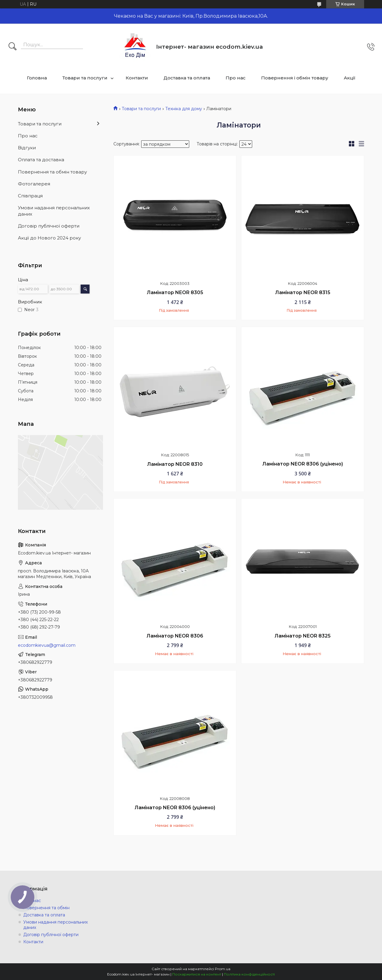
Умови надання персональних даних (54, 211)
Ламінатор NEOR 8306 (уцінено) (303, 464)
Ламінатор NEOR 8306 (175, 636)
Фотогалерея (34, 184)
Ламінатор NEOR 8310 (175, 464)
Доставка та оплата (187, 78)
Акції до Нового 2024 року (49, 238)
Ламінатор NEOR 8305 (175, 292)
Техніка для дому (184, 109)
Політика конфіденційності (249, 974)
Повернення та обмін (46, 908)
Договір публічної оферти (49, 226)
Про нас (236, 78)
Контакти (137, 78)
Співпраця (30, 196)
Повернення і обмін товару (295, 78)
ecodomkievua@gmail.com (47, 645)
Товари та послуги (85, 78)
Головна (37, 78)
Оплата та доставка (41, 160)
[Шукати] (13, 47)
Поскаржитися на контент (197, 974)
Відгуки (27, 148)
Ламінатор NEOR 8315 (303, 292)
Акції (350, 78)
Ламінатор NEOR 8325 (303, 636)
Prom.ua (223, 969)
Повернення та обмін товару (52, 172)
